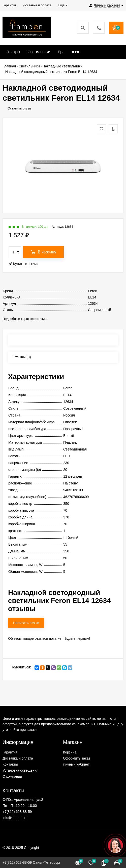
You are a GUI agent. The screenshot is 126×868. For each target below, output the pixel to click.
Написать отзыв (26, 623)
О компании (12, 776)
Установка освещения (20, 770)
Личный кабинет (76, 764)
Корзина (70, 752)
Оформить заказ (77, 758)
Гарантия (10, 752)
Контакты (10, 764)
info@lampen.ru (15, 818)
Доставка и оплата (18, 758)
